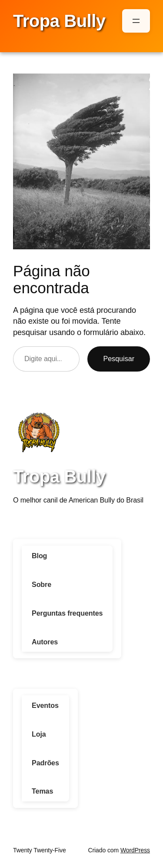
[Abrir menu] (136, 21)
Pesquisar (119, 359)
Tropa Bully (59, 21)
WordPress (135, 850)
